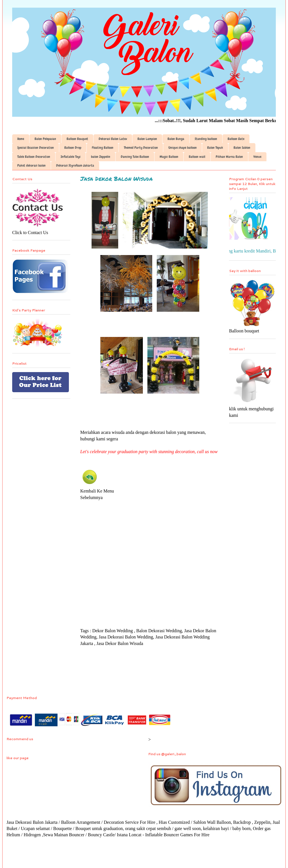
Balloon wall (197, 157)
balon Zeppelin (101, 157)
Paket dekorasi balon (31, 165)
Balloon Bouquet (77, 139)
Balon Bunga (176, 139)
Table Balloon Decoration (34, 157)
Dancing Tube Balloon (135, 157)
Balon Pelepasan (45, 139)
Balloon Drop (73, 148)
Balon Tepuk (215, 148)
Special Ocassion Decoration (36, 148)
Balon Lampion (147, 139)
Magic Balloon (169, 157)
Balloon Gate (236, 139)
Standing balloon (206, 139)
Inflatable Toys (71, 157)
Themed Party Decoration (141, 148)
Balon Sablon (242, 148)
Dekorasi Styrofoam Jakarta (75, 165)
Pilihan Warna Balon (229, 157)
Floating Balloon (103, 148)
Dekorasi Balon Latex (113, 139)
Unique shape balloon (183, 148)
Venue (257, 157)
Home (21, 139)
